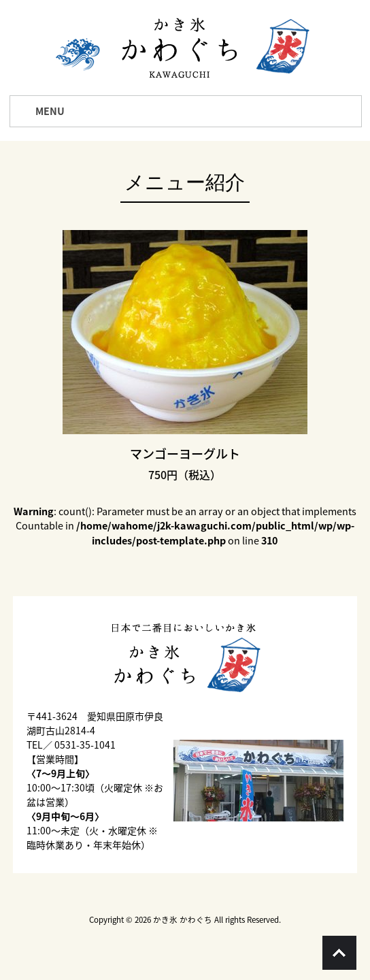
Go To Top (339, 953)
